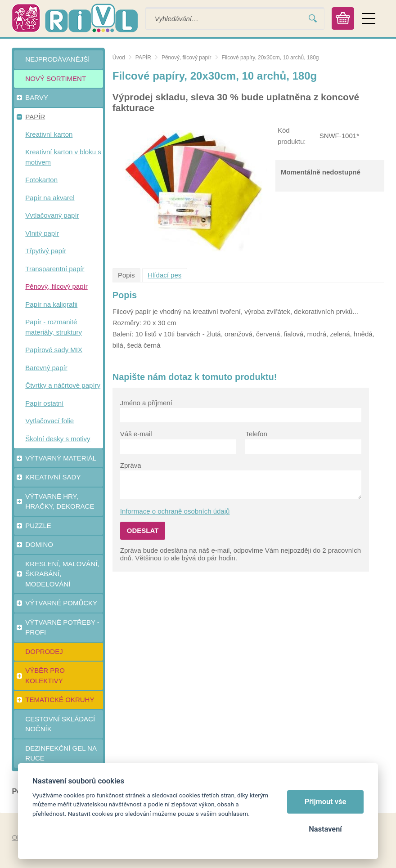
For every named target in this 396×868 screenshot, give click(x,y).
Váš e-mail (136, 434)
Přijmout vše (326, 802)
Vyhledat (313, 19)
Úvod (119, 58)
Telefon (256, 434)
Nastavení (325, 829)
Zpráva (131, 465)
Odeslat (143, 530)
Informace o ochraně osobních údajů (175, 511)
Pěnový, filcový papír (187, 58)
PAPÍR (143, 58)
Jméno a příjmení (146, 403)
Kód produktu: (292, 136)
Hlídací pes (164, 275)
